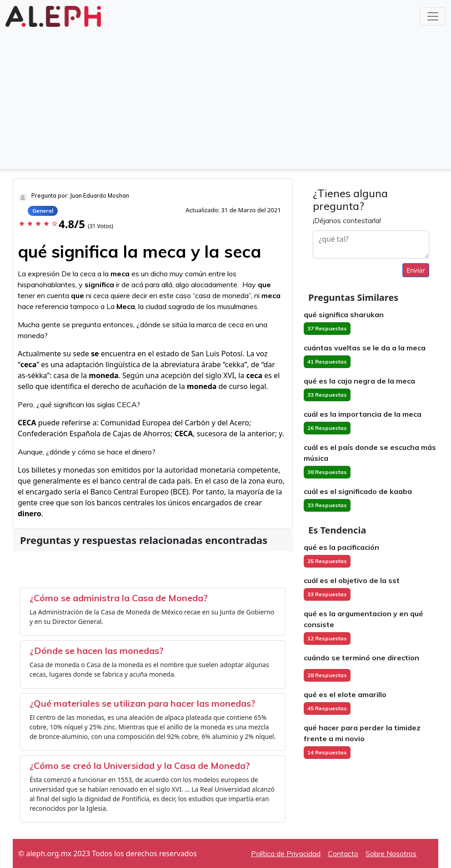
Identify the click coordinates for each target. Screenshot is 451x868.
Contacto (343, 853)
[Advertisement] (225, 97)
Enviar (416, 270)
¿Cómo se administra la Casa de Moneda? (119, 598)
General (43, 211)
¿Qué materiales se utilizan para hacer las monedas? (143, 703)
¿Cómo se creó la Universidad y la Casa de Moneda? (140, 766)
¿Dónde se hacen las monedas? (97, 651)
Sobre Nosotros (391, 853)
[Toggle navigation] (433, 16)
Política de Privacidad (286, 853)
